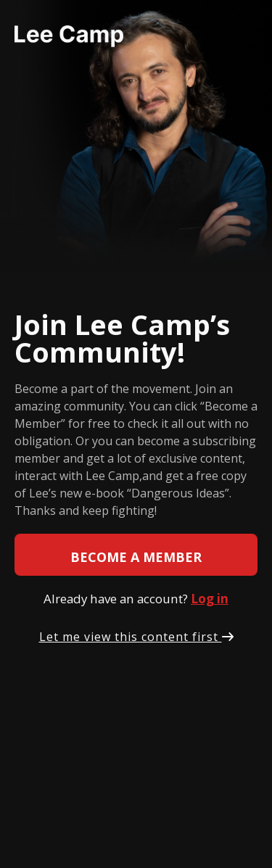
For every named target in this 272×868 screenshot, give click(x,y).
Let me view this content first (136, 637)
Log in (210, 599)
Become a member (136, 557)
